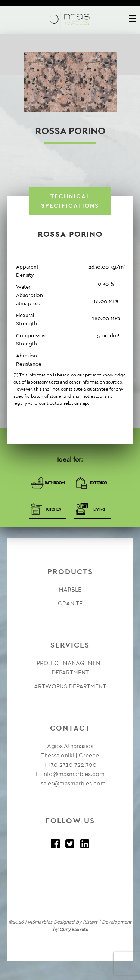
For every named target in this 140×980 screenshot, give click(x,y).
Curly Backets (74, 930)
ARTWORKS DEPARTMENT (70, 686)
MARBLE (70, 590)
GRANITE (70, 603)
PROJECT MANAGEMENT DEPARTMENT (70, 668)
